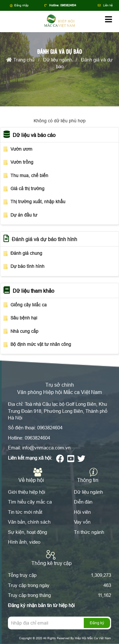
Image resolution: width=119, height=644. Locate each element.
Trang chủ (20, 60)
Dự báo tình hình (27, 266)
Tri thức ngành (89, 532)
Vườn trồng (22, 162)
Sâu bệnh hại (24, 318)
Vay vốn (82, 522)
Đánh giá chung (26, 253)
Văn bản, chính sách (29, 522)
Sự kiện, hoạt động (27, 532)
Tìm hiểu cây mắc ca (30, 502)
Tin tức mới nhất (25, 512)
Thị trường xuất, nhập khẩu (38, 202)
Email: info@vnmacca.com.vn (39, 448)
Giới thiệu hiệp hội (26, 492)
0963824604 (68, 5)
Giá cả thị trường (27, 189)
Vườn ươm (21, 149)
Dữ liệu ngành (58, 60)
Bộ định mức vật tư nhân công (41, 344)
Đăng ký (97, 623)
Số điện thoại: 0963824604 (35, 428)
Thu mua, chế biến (29, 175)
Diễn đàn (83, 502)
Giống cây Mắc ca (29, 305)
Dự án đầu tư (24, 215)
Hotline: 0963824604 (29, 438)
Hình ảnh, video (24, 542)
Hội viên (82, 512)
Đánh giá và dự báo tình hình (44, 239)
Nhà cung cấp (24, 331)
